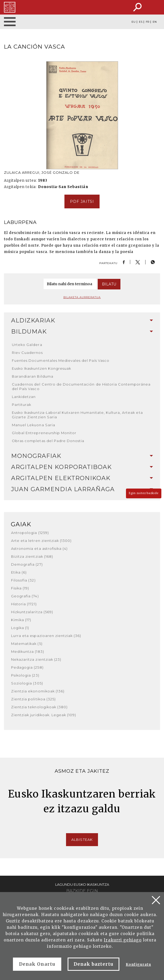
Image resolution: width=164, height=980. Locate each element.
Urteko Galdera (27, 345)
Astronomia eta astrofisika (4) (39, 548)
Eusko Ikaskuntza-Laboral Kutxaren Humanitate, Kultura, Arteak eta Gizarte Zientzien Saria (77, 415)
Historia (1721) (24, 604)
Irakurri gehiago (123, 940)
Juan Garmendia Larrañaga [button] (82, 489)
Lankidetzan (24, 397)
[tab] (82, 321)
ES (141, 22)
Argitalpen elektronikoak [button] (82, 478)
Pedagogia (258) (27, 667)
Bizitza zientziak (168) (32, 556)
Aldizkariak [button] (82, 320)
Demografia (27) (27, 564)
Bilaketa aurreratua (82, 297)
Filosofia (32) (23, 580)
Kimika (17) (21, 620)
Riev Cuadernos (27, 353)
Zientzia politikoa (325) (33, 699)
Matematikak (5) (27, 644)
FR (147, 22)
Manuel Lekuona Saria (34, 425)
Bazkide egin (82, 891)
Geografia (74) (25, 596)
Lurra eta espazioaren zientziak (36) (46, 636)
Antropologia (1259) (30, 533)
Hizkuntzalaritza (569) (32, 612)
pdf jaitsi (82, 201)
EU (133, 22)
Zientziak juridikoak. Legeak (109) (44, 715)
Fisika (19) (20, 588)
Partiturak (22, 405)
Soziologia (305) (27, 683)
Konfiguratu (138, 965)
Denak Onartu (37, 964)
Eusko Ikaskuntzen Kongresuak (41, 368)
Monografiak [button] (82, 456)
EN (155, 22)
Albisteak (82, 840)
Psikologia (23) (25, 675)
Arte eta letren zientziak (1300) (41, 541)
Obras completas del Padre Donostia (48, 441)
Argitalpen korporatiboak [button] (82, 467)
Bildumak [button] (82, 332)
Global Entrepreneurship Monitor (44, 433)
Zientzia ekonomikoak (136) (38, 691)
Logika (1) (20, 628)
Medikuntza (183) (28, 651)
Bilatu (109, 284)
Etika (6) (19, 572)
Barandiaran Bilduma (33, 376)
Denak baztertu (94, 964)
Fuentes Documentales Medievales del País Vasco (61, 360)
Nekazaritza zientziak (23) (36, 659)
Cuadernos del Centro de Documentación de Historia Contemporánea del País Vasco (81, 386)
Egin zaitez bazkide (144, 493)
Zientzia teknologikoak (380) (39, 707)
